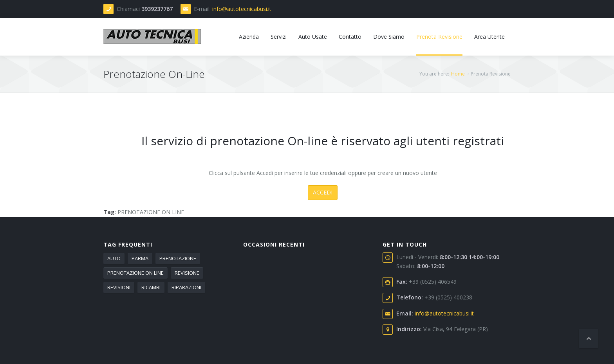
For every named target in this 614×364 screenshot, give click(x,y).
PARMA (140, 258)
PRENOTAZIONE (178, 258)
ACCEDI (323, 192)
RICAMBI (151, 287)
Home (458, 74)
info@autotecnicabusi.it (242, 9)
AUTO (114, 258)
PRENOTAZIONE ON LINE (151, 212)
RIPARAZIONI (186, 287)
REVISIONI (119, 287)
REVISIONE (187, 273)
